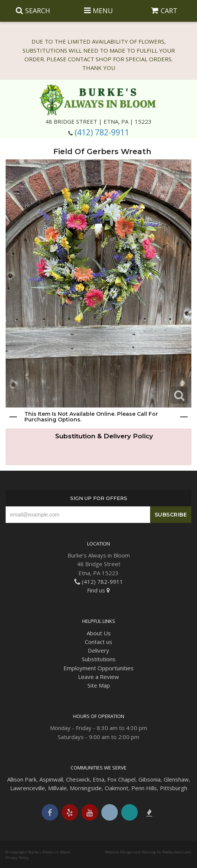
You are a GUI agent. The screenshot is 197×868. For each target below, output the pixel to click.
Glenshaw (176, 779)
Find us (98, 590)
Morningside (86, 788)
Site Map (99, 685)
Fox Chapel (121, 779)
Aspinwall (51, 779)
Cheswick (78, 779)
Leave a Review (98, 677)
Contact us (98, 642)
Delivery (98, 650)
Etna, (99, 779)
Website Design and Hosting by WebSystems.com (148, 852)
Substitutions (99, 659)
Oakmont (117, 788)
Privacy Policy (17, 858)
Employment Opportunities (98, 668)
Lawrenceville (28, 788)
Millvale (57, 788)
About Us (99, 633)
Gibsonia (150, 779)
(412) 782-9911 (102, 132)
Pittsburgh (174, 788)
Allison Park (22, 779)
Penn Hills (144, 788)
